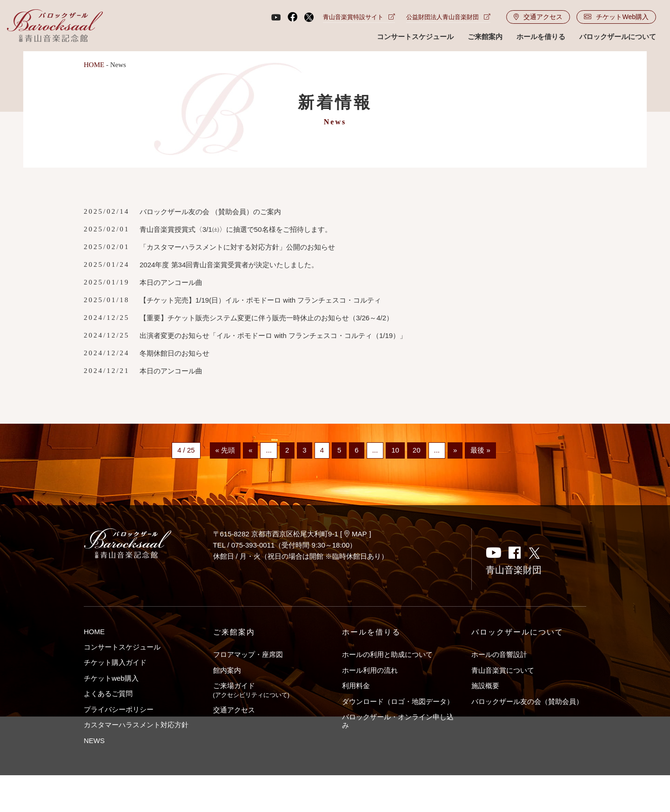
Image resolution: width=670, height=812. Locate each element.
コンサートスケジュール (415, 37)
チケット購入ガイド (115, 662)
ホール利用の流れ (370, 670)
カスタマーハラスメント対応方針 (136, 725)
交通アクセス (538, 17)
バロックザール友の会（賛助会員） (527, 701)
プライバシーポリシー (119, 709)
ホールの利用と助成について (387, 654)
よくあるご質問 (108, 694)
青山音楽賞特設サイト (359, 17)
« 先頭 (225, 450)
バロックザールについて (618, 37)
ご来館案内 (485, 37)
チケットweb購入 (111, 678)
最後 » (480, 450)
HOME (94, 65)
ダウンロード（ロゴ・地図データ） (398, 701)
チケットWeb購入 (616, 17)
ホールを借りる (541, 37)
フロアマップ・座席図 (248, 654)
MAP (356, 534)
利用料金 (356, 686)
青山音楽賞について (503, 670)
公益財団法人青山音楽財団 (448, 17)
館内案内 (227, 670)
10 (395, 450)
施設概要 (485, 686)
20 (417, 450)
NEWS (94, 741)
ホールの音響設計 (499, 654)
